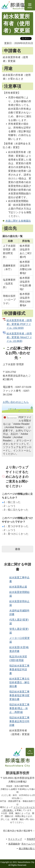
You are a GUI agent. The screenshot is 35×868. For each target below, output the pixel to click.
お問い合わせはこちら (16, 402)
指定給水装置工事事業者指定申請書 (19, 669)
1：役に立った (11, 502)
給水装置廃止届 (18, 587)
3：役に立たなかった (15, 510)
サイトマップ (15, 839)
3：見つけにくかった (15, 534)
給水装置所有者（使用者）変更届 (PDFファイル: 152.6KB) (19, 324)
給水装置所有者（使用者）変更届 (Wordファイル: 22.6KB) (19, 337)
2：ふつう (9, 506)
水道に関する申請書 (17, 567)
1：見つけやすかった (15, 526)
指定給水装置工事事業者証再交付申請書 (19, 721)
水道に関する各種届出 (18, 221)
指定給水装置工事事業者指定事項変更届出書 (19, 695)
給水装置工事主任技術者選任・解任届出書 (19, 682)
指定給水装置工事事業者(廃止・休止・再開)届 (19, 708)
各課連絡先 (14, 844)
